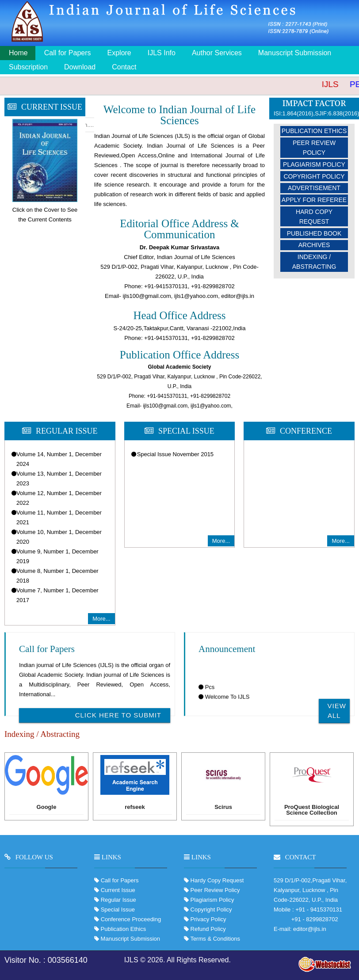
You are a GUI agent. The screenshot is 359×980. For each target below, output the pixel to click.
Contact (124, 67)
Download (80, 67)
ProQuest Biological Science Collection (312, 810)
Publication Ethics (314, 131)
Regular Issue (118, 900)
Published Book (314, 233)
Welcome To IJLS (227, 702)
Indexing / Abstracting (314, 262)
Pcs (210, 692)
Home (18, 53)
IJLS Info (162, 53)
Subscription (28, 67)
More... (101, 619)
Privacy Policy (208, 919)
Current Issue (118, 890)
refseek (135, 807)
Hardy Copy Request (216, 880)
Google (47, 807)
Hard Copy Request (314, 217)
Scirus (223, 807)
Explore (119, 53)
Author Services (217, 53)
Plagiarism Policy (314, 164)
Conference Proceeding (131, 919)
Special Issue (118, 909)
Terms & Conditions (214, 939)
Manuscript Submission (295, 53)
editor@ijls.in (310, 929)
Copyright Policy (314, 176)
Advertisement (314, 188)
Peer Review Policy (314, 148)
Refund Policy (207, 929)
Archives (314, 245)
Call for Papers (68, 53)
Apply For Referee (314, 200)
